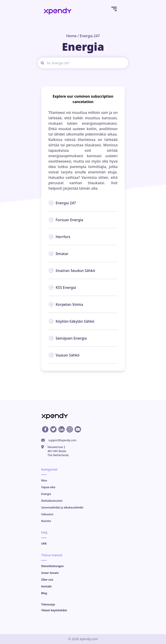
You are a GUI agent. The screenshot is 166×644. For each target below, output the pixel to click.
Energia (46, 494)
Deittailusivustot (52, 501)
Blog (44, 593)
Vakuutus (47, 514)
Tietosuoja (48, 604)
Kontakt (46, 586)
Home (71, 36)
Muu (44, 480)
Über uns (47, 580)
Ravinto (46, 521)
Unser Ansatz (50, 573)
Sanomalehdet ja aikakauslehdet (62, 507)
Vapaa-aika (48, 487)
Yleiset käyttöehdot (54, 610)
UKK (44, 544)
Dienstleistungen (52, 566)
